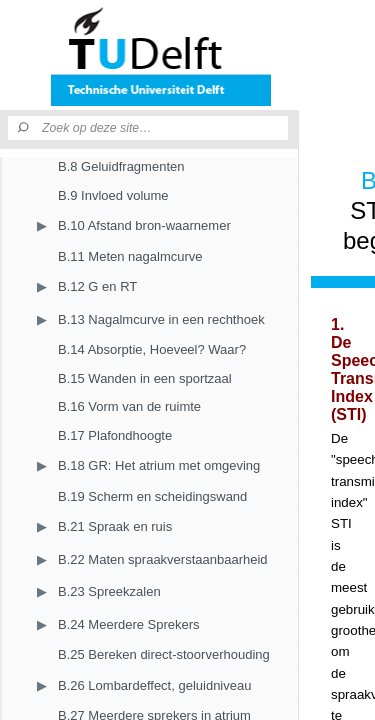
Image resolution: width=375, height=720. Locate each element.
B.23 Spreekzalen (109, 591)
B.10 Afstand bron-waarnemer (144, 225)
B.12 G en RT (97, 286)
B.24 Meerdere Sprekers (129, 624)
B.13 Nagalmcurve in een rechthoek (161, 319)
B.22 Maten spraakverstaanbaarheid (163, 559)
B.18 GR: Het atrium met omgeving (159, 465)
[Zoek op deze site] (165, 128)
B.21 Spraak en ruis (115, 526)
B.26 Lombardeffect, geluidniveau (154, 685)
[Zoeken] (25, 128)
